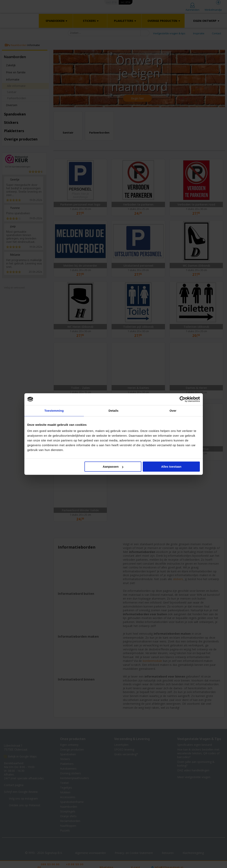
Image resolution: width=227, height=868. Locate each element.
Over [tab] (173, 411)
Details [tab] (114, 411)
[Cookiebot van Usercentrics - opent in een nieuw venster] (182, 399)
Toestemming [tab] (54, 411)
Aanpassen (113, 467)
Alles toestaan (171, 467)
